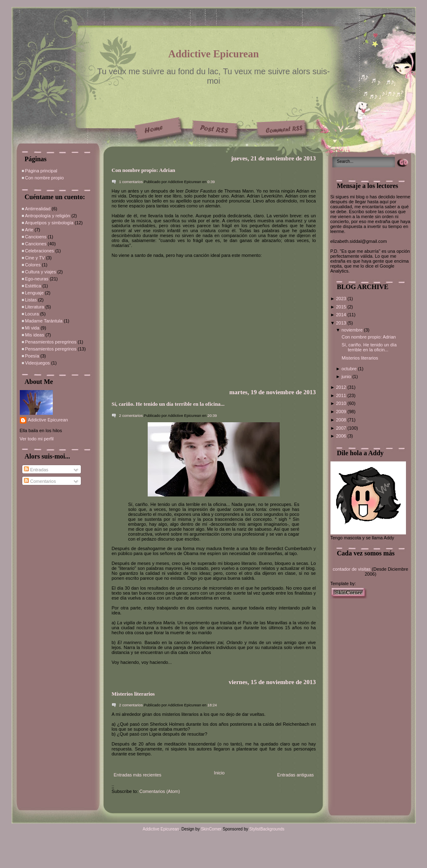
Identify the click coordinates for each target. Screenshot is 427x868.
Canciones (36, 244)
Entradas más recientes (138, 775)
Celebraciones (40, 251)
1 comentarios (131, 182)
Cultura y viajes (41, 272)
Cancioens (36, 237)
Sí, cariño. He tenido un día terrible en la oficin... (369, 347)
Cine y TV (35, 258)
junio (347, 376)
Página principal (41, 171)
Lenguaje (34, 293)
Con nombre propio (45, 178)
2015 (342, 307)
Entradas (36, 470)
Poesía (32, 356)
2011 (342, 395)
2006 (342, 436)
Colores (33, 265)
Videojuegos (38, 363)
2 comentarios (131, 416)
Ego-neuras (37, 279)
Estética (33, 286)
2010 (342, 403)
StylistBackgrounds (267, 829)
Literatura (35, 307)
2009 (342, 412)
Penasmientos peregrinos (51, 342)
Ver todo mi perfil (37, 439)
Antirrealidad (38, 209)
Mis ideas (35, 335)
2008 (342, 420)
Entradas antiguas (296, 775)
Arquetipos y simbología (49, 223)
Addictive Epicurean (214, 54)
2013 (342, 323)
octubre (350, 369)
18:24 (212, 705)
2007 (342, 428)
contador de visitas (352, 569)
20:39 (212, 416)
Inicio (219, 773)
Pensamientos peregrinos (51, 349)
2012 (342, 387)
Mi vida (32, 328)
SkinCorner (211, 829)
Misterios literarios (133, 694)
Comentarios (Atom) (160, 791)
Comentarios (40, 481)
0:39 (211, 182)
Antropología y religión (48, 216)
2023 (342, 299)
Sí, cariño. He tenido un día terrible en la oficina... (168, 404)
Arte (29, 230)
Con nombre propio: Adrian (144, 170)
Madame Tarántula (44, 321)
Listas (31, 300)
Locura (32, 314)
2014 (342, 315)
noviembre (353, 330)
